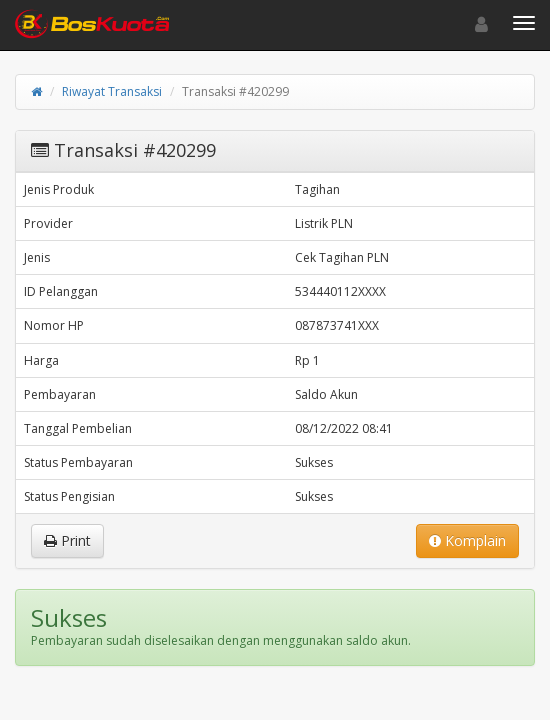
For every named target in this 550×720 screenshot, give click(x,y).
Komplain (467, 540)
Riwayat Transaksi (112, 91)
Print (67, 540)
